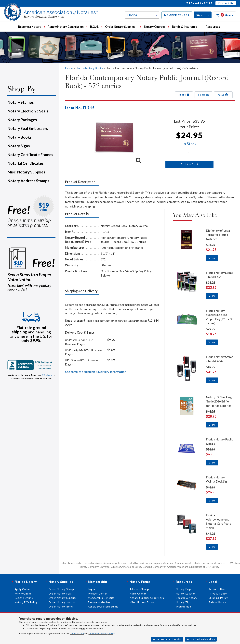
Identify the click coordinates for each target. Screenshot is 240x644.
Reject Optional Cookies (201, 639)
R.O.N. (94, 27)
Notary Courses (155, 27)
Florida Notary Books (89, 68)
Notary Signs (19, 146)
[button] (203, 15)
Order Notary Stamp (61, 589)
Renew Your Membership (103, 607)
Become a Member (99, 602)
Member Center (98, 594)
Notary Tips (183, 602)
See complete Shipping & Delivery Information (96, 372)
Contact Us (226, 3)
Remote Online (24, 598)
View (212, 258)
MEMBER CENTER (177, 15)
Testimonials (184, 607)
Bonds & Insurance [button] (186, 27)
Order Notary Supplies (63, 598)
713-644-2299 (200, 3)
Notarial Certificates (26, 163)
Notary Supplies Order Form (147, 598)
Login (91, 589)
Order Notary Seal (60, 594)
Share (184, 95)
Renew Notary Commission (66, 27)
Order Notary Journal (62, 602)
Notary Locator (186, 594)
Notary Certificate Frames (30, 155)
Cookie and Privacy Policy (101, 633)
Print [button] (223, 95)
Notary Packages (22, 120)
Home (69, 68)
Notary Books (20, 137)
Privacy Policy (218, 594)
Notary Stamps (21, 102)
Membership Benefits (101, 598)
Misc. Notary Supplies (26, 172)
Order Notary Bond (61, 607)
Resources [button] (214, 27)
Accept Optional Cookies (167, 639)
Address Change (140, 589)
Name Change (138, 594)
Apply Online (22, 589)
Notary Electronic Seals (28, 111)
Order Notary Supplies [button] (121, 27)
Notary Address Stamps (28, 181)
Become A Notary (187, 598)
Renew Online (23, 594)
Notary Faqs (184, 589)
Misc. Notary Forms (142, 602)
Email (204, 95)
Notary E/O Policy (26, 602)
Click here (47, 375)
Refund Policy (217, 602)
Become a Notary (30, 27)
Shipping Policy (218, 598)
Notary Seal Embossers (28, 128)
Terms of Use (77, 633)
